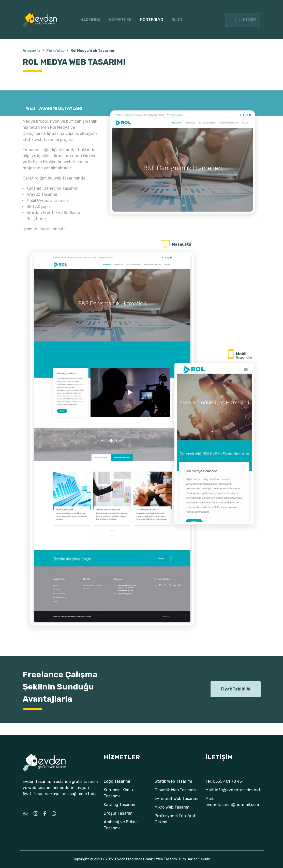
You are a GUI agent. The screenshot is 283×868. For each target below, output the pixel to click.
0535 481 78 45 (227, 781)
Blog (177, 20)
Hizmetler (120, 20)
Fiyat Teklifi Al (236, 689)
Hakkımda (91, 20)
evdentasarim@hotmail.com (232, 805)
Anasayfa (32, 51)
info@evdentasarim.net (238, 790)
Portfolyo (152, 20)
